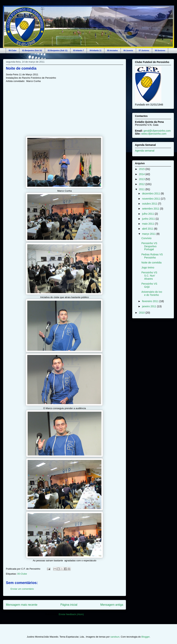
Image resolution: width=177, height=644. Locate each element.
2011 (142, 189)
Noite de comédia (21, 68)
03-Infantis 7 (79, 51)
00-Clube (13, 51)
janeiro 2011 (149, 306)
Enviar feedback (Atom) (71, 614)
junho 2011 (149, 219)
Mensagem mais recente (22, 605)
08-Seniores (160, 51)
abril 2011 (148, 229)
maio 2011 (148, 224)
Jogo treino (148, 268)
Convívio (146, 238)
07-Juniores (144, 51)
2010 (142, 313)
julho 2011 (148, 214)
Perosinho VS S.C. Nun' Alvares (149, 276)
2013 (142, 179)
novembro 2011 (151, 199)
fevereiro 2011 (151, 301)
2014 (142, 174)
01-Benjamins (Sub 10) (32, 51)
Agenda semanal (145, 151)
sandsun (115, 637)
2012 (142, 184)
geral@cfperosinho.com (157, 131)
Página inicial (69, 605)
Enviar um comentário (22, 589)
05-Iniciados (112, 51)
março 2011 (149, 234)
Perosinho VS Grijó (149, 285)
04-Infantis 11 (96, 51)
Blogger (145, 637)
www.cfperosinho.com (154, 134)
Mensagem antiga (112, 605)
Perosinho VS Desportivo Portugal (149, 246)
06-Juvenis (128, 51)
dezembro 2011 (151, 193)
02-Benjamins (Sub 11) (58, 51)
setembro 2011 (151, 209)
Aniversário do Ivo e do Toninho (152, 293)
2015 (142, 169)
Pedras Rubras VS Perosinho (152, 256)
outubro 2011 (150, 204)
